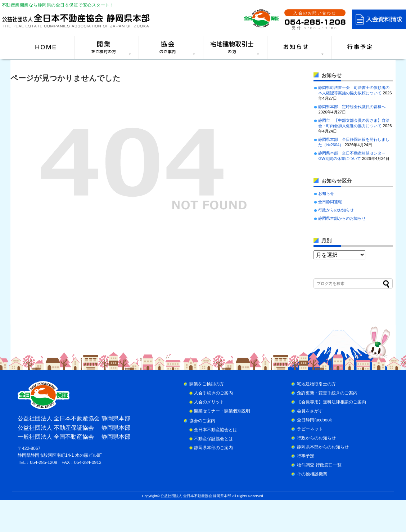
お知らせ (326, 193)
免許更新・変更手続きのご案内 (327, 393)
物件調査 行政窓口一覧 (319, 465)
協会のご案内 (202, 421)
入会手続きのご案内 (213, 393)
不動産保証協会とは (213, 439)
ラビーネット (310, 429)
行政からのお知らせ (336, 210)
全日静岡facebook (314, 420)
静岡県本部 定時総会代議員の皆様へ (352, 107)
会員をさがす (310, 411)
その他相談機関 (312, 474)
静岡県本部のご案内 (213, 448)
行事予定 (306, 456)
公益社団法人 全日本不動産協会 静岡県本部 (196, 496)
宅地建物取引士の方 (316, 384)
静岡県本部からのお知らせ (342, 218)
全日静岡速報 (330, 202)
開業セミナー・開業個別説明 (222, 411)
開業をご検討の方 (207, 384)
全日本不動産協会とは (216, 430)
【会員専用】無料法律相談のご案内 (331, 402)
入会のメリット (209, 402)
